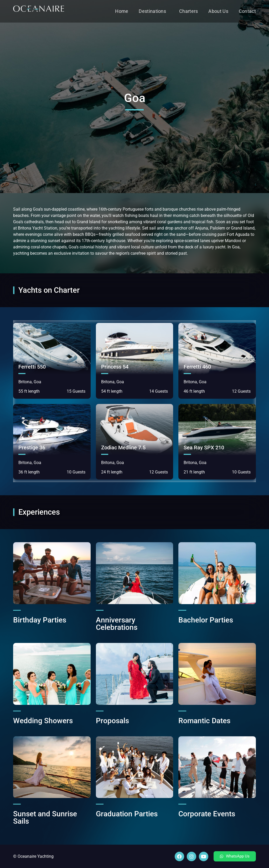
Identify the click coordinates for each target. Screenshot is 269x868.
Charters (188, 11)
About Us (218, 11)
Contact (247, 11)
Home (122, 11)
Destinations (154, 11)
